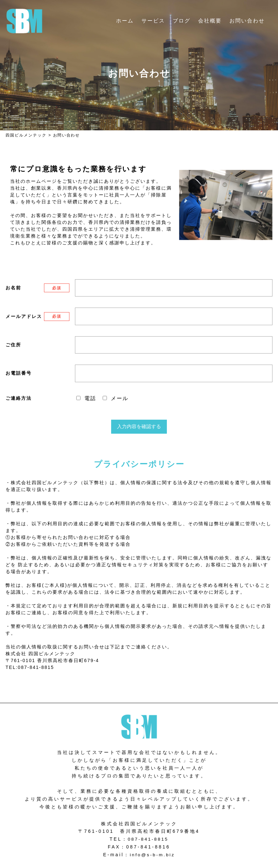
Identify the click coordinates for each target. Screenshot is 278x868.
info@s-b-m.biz (152, 855)
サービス (153, 21)
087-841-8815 (148, 839)
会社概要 (210, 21)
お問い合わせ (247, 21)
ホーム (125, 21)
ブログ (182, 21)
